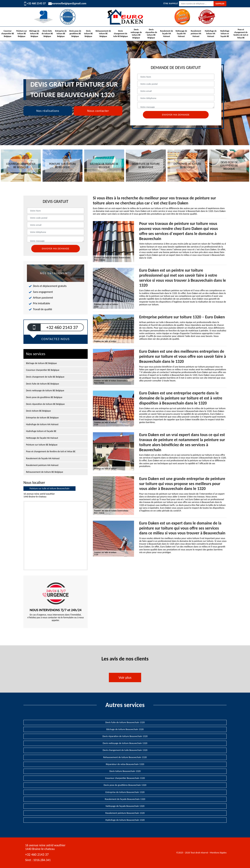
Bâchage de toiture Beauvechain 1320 (125, 729)
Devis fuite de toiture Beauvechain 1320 (125, 722)
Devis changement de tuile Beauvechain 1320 (125, 750)
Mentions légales (218, 853)
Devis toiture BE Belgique (88, 34)
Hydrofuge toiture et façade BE (225, 34)
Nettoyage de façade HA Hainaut (181, 34)
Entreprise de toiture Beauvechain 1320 (125, 792)
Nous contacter (98, 111)
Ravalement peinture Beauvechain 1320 (125, 813)
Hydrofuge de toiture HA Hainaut (211, 34)
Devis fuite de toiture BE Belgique (47, 34)
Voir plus (125, 677)
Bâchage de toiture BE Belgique (34, 34)
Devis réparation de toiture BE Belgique (151, 34)
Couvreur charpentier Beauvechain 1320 (125, 778)
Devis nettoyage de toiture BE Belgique (136, 34)
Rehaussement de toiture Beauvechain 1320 (125, 757)
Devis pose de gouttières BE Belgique (75, 34)
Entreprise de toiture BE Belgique (61, 34)
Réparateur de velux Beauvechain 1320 (125, 764)
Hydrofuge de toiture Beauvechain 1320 (125, 820)
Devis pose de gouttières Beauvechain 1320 (125, 785)
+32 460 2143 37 (35, 3)
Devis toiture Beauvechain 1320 (125, 771)
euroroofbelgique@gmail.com (67, 4)
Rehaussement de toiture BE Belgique (103, 34)
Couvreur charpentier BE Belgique (8, 34)
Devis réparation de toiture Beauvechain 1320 (125, 736)
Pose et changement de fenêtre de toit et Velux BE (241, 34)
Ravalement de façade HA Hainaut (166, 34)
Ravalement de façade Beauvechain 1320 (125, 799)
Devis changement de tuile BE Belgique (120, 34)
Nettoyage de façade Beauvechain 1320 (125, 806)
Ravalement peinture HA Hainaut (196, 34)
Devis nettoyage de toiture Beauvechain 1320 (125, 743)
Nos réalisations (48, 111)
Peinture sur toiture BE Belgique (22, 34)
